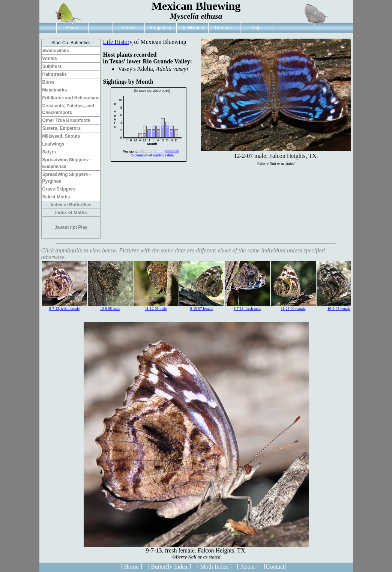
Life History (118, 42)
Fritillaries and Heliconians (71, 98)
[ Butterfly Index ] (169, 567)
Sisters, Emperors (62, 128)
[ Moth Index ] (214, 567)
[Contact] (275, 567)
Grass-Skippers (59, 189)
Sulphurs (52, 66)
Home (72, 28)
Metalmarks (55, 90)
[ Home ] (131, 567)
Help (256, 28)
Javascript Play (71, 227)
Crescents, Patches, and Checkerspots (68, 109)
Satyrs (49, 152)
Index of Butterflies (71, 205)
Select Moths (56, 197)
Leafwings (53, 144)
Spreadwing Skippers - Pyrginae (67, 178)
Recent (128, 28)
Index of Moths (71, 213)
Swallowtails (56, 51)
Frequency (160, 28)
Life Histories (192, 28)
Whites (50, 59)
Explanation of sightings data (152, 155)
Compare (224, 28)
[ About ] (248, 567)
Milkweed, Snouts (61, 136)
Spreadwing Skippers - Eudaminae (67, 163)
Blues (49, 82)
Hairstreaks (55, 74)
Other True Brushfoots (66, 120)
